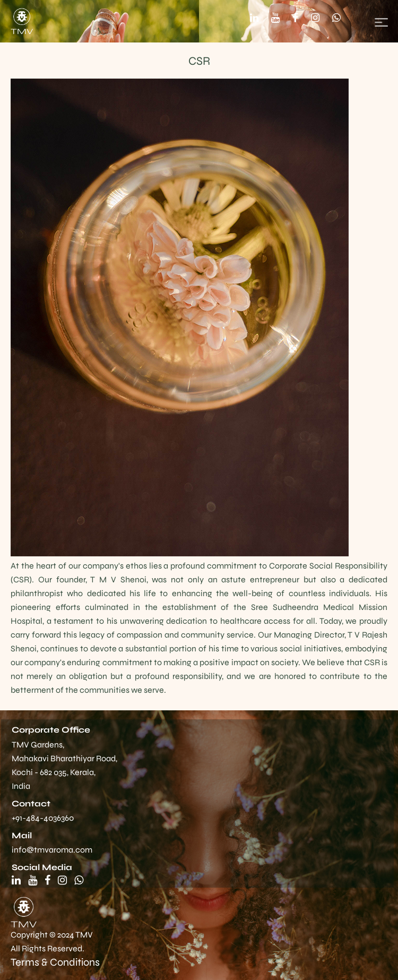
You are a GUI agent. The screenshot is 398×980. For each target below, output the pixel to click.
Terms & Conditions (55, 962)
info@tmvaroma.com (52, 850)
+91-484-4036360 (43, 818)
